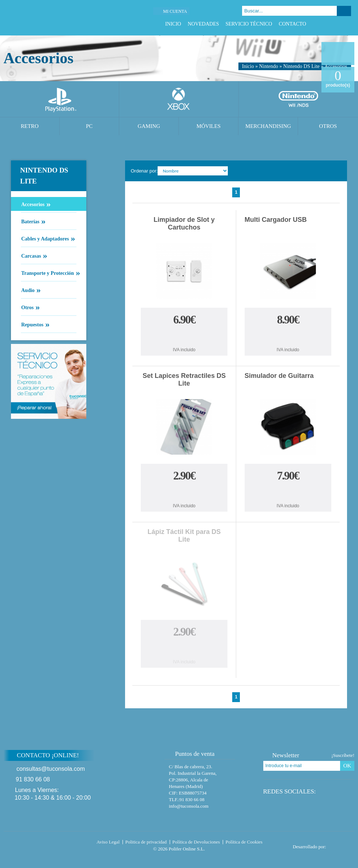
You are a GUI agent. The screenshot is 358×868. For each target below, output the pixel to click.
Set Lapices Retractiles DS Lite (184, 380)
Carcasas (31, 255)
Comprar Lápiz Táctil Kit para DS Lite (184, 648)
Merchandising (268, 126)
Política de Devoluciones (196, 842)
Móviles (208, 126)
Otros (328, 126)
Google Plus (338, 24)
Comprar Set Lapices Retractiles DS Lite (184, 492)
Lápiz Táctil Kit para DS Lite (184, 536)
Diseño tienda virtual (342, 845)
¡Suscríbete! (343, 755)
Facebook (320, 24)
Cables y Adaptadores (45, 238)
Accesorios (33, 204)
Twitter (329, 24)
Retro (30, 126)
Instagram (347, 24)
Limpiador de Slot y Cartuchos (184, 223)
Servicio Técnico (249, 24)
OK (347, 766)
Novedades (203, 24)
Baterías (30, 221)
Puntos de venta (191, 754)
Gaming (149, 126)
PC (89, 126)
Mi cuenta (175, 11)
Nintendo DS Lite (302, 66)
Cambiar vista (337, 170)
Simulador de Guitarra (279, 376)
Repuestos (32, 324)
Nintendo (268, 66)
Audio (28, 290)
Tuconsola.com (35, 844)
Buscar (344, 11)
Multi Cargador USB (276, 220)
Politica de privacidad (146, 842)
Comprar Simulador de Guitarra (288, 492)
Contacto (292, 24)
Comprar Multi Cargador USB (288, 336)
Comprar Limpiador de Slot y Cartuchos (184, 336)
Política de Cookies (244, 842)
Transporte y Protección (47, 273)
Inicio (173, 24)
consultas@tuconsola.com (51, 769)
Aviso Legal (108, 842)
